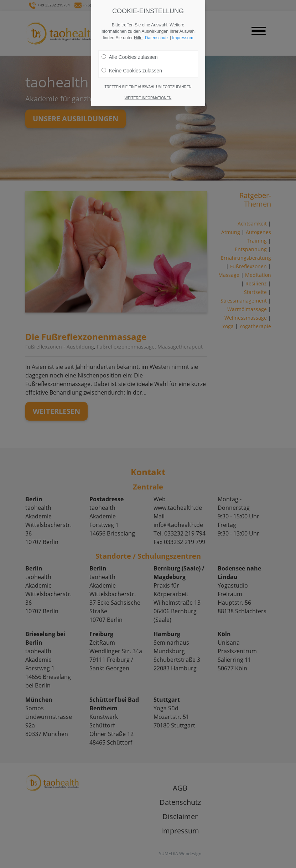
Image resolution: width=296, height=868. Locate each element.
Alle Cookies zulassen (130, 57)
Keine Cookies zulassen (132, 71)
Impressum (183, 38)
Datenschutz (157, 38)
